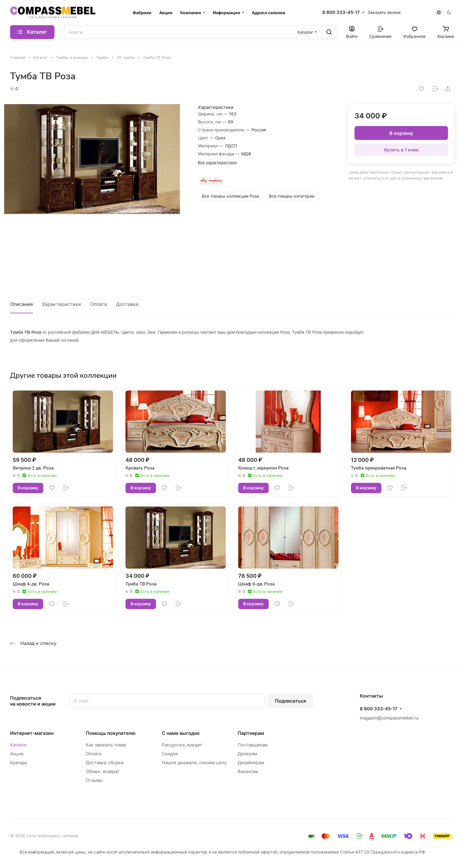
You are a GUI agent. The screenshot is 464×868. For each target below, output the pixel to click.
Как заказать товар (106, 745)
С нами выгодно (181, 733)
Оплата (99, 304)
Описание (21, 304)
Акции (17, 754)
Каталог (19, 745)
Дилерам (247, 754)
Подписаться (290, 701)
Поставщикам (253, 745)
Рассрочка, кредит (182, 745)
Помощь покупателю (111, 733)
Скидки (170, 754)
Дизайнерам (251, 763)
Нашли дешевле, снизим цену (194, 763)
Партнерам (251, 733)
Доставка (127, 304)
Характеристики (62, 304)
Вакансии (248, 771)
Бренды (18, 763)
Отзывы (94, 780)
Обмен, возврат (103, 771)
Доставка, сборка (105, 763)
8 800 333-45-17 (341, 12)
